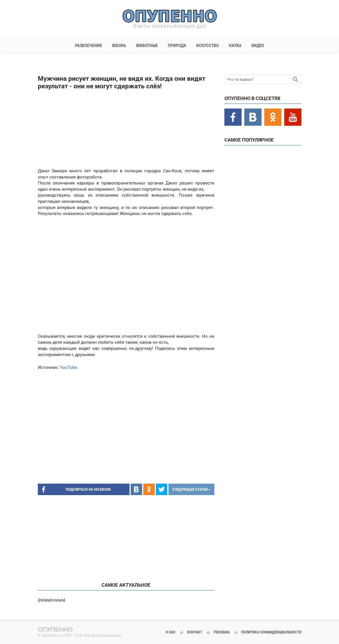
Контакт (195, 632)
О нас (171, 632)
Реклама (222, 632)
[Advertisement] (126, 129)
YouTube (69, 367)
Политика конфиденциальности (271, 632)
